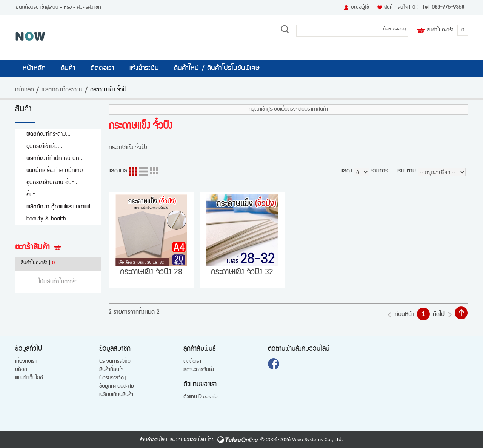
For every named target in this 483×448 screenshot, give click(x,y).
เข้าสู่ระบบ (49, 8)
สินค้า (68, 69)
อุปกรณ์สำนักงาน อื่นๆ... (53, 183)
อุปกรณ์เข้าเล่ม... (44, 147)
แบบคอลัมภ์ (133, 172)
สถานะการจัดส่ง (199, 370)
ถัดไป (439, 315)
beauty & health (46, 219)
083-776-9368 (448, 8)
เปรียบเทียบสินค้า (116, 395)
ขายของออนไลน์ (191, 440)
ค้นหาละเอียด (395, 29)
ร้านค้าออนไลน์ (154, 440)
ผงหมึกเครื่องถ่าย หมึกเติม (55, 171)
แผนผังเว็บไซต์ (29, 378)
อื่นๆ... (33, 195)
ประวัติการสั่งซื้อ (115, 362)
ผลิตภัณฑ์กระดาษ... (48, 135)
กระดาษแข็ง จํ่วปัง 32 (242, 273)
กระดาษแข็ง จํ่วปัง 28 (151, 273)
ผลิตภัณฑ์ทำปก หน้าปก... (55, 159)
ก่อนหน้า (404, 315)
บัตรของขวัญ (112, 378)
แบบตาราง (154, 172)
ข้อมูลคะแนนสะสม (117, 386)
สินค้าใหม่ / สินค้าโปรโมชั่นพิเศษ (217, 69)
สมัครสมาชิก (89, 8)
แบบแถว (144, 172)
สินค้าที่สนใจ (401, 8)
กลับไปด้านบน (461, 313)
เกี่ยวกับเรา (26, 362)
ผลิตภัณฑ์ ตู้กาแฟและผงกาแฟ (58, 207)
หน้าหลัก (34, 69)
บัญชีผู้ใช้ (360, 8)
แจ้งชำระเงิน (144, 69)
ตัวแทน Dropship (201, 397)
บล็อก (21, 370)
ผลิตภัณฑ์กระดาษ (62, 90)
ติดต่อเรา (102, 69)
